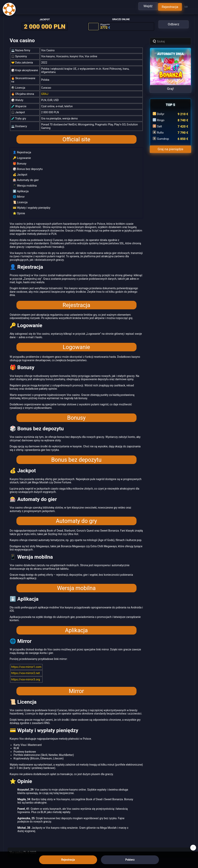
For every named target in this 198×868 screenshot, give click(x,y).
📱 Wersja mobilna (24, 183)
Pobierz (130, 860)
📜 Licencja (20, 199)
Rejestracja (76, 301)
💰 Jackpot (20, 172)
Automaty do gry (76, 517)
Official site (76, 138)
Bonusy (76, 414)
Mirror (76, 687)
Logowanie (76, 344)
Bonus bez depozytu (76, 456)
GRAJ (45, 93)
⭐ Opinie (19, 210)
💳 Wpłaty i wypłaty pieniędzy (31, 204)
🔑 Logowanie (21, 156)
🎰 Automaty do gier (25, 178)
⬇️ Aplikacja (20, 188)
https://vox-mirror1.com (26, 663)
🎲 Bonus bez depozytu (27, 167)
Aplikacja (76, 627)
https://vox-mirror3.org (25, 675)
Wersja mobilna (76, 585)
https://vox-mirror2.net (25, 669)
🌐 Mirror (18, 194)
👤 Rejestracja (21, 151)
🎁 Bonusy (19, 162)
